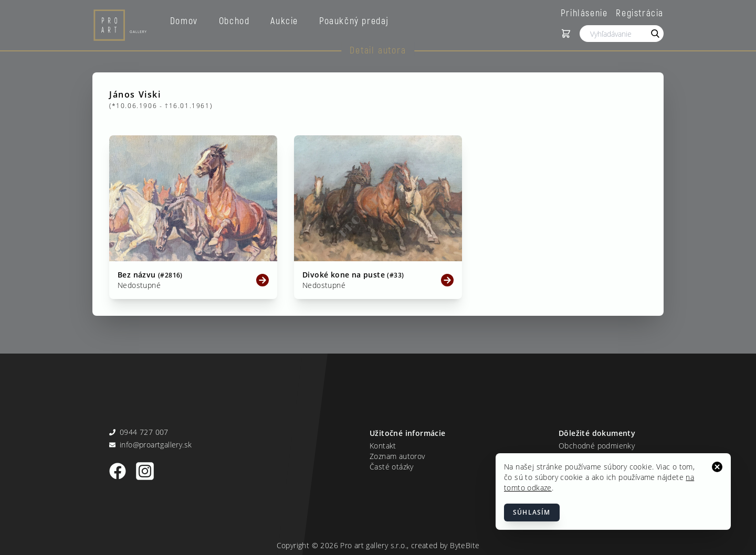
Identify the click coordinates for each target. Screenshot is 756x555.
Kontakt (383, 446)
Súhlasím (532, 512)
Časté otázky (392, 467)
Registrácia (640, 13)
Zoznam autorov (397, 456)
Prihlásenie (584, 13)
